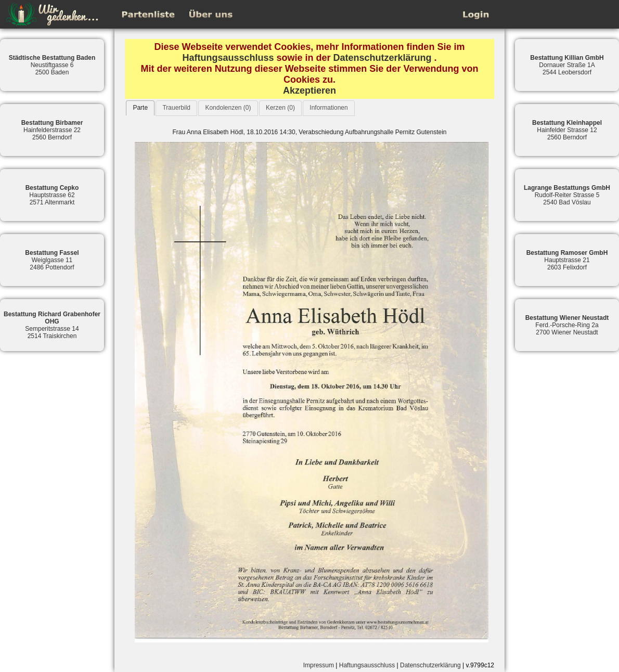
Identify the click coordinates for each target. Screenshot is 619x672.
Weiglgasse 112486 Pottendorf (52, 260)
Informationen (328, 108)
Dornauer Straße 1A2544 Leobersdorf (567, 65)
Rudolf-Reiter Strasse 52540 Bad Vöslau (567, 195)
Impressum (319, 665)
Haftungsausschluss (228, 58)
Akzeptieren (309, 91)
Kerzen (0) (280, 108)
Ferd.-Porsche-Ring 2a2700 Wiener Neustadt (567, 325)
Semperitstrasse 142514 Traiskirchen (52, 325)
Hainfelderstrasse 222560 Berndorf (52, 130)
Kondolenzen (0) (228, 108)
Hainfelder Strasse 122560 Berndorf (567, 130)
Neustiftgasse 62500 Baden (52, 65)
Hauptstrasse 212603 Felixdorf (567, 260)
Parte (140, 108)
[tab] (140, 108)
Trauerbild (176, 108)
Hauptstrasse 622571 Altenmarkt (52, 195)
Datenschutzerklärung (383, 58)
